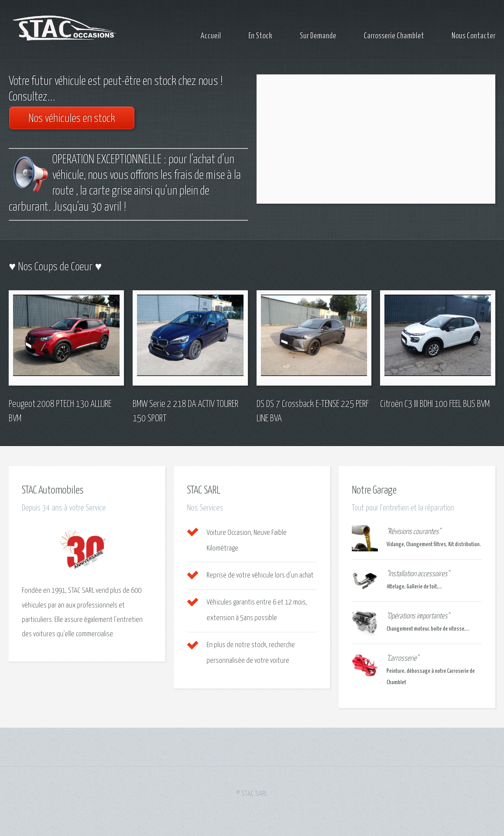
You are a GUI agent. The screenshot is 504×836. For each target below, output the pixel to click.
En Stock (260, 36)
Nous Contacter (473, 36)
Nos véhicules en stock (72, 119)
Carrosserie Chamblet (394, 36)
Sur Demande (318, 36)
